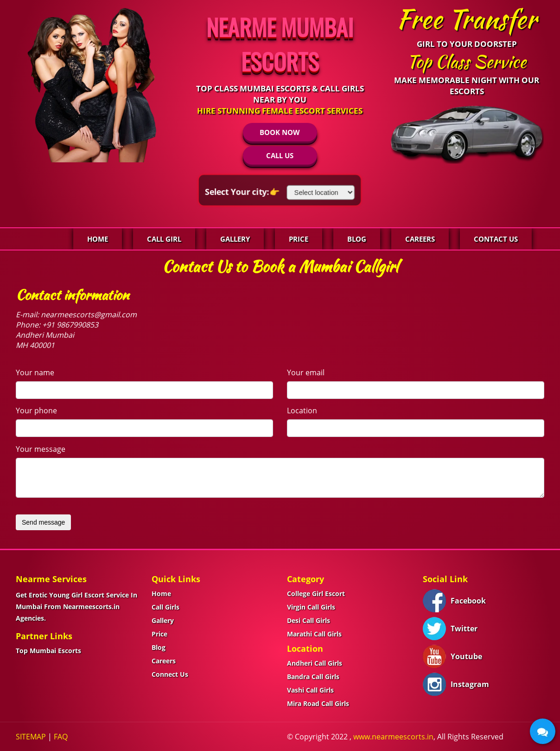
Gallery (235, 239)
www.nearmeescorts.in (393, 737)
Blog (357, 239)
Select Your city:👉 (245, 192)
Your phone (36, 411)
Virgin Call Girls (311, 607)
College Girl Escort (316, 594)
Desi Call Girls (309, 620)
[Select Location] (318, 192)
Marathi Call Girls (314, 634)
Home (98, 239)
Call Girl (164, 239)
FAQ (61, 737)
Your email (306, 372)
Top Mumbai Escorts (48, 651)
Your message (41, 449)
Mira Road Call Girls (318, 703)
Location (302, 411)
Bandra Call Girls (313, 677)
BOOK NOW (280, 132)
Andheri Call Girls (315, 663)
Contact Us (496, 239)
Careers (420, 239)
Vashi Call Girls (310, 690)
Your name (35, 372)
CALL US (280, 155)
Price (299, 239)
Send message (43, 522)
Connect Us (170, 674)
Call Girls (165, 607)
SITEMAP (31, 737)
